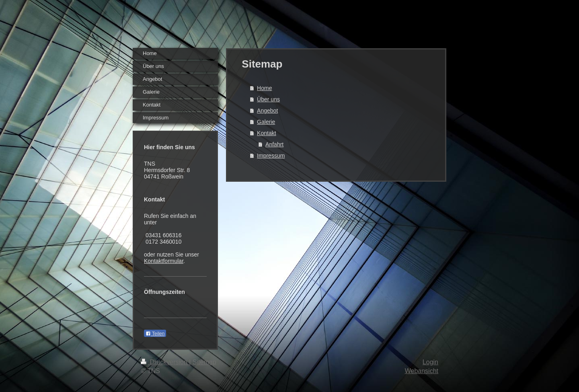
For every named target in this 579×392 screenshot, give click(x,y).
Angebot (267, 111)
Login (430, 362)
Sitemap (204, 362)
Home (264, 88)
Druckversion (165, 362)
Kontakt (266, 133)
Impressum (271, 156)
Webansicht (422, 371)
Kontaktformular (164, 261)
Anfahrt (274, 144)
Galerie (266, 122)
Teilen (155, 334)
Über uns (268, 99)
